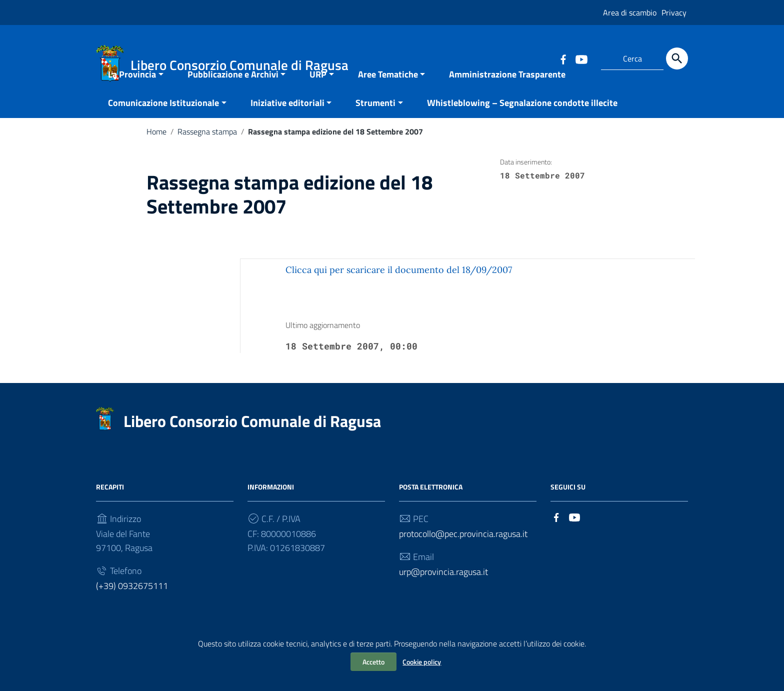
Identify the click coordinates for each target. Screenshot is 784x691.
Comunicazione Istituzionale (163, 127)
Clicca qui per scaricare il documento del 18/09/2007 (399, 294)
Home (156, 156)
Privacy (674, 12)
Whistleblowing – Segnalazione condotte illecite (522, 127)
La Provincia (132, 99)
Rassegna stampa (207, 156)
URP (318, 99)
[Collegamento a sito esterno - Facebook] (563, 58)
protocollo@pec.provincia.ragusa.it (463, 558)
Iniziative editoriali (287, 127)
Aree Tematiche (388, 99)
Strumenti (375, 127)
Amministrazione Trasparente (507, 99)
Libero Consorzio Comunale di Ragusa (252, 445)
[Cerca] (677, 58)
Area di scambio (630, 12)
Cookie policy (422, 662)
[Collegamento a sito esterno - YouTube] (581, 58)
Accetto (373, 662)
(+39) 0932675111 (132, 610)
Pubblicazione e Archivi (233, 99)
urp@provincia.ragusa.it (443, 596)
